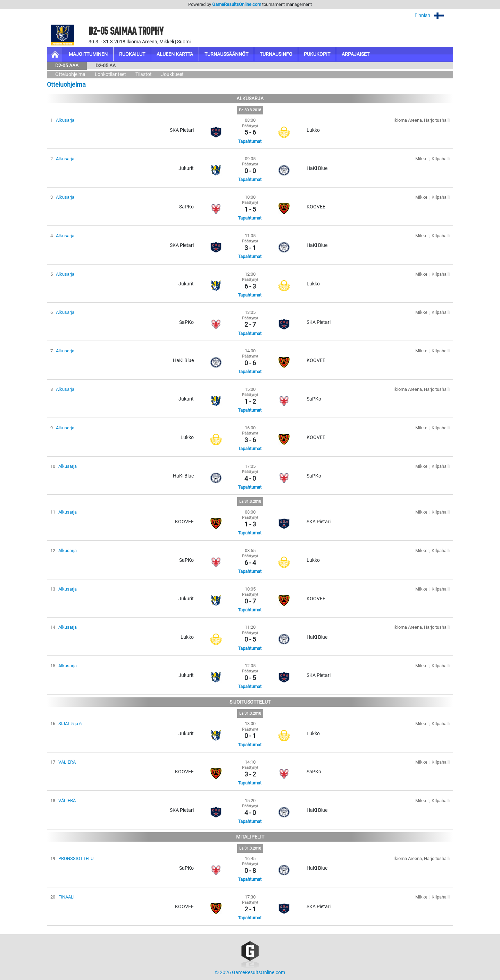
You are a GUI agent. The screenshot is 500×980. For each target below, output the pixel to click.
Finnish (434, 15)
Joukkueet (172, 74)
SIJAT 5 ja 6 (70, 724)
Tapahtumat (250, 141)
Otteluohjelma (70, 74)
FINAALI (66, 897)
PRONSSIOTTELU (76, 858)
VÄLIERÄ (67, 762)
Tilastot (144, 74)
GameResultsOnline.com (237, 4)
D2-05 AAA (67, 66)
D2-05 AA (106, 66)
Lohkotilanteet (110, 74)
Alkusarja (65, 120)
